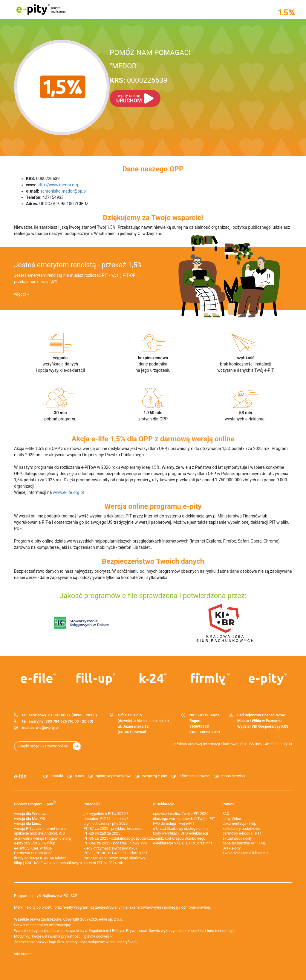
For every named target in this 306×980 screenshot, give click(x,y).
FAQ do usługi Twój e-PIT (174, 823)
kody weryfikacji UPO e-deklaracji (180, 833)
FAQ (226, 814)
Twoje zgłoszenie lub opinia (246, 853)
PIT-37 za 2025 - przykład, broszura (113, 828)
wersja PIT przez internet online (40, 828)
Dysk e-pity (232, 848)
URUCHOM (129, 98)
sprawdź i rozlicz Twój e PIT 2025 (181, 814)
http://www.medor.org (58, 185)
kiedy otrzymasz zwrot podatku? (111, 848)
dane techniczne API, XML (244, 843)
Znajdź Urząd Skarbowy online (43, 746)
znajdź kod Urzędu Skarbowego (179, 838)
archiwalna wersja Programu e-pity (43, 838)
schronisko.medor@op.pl (64, 191)
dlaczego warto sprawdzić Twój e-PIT (184, 819)
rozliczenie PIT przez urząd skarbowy (114, 858)
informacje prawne (194, 776)
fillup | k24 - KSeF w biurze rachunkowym (48, 863)
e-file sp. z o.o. (111, 919)
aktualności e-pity (237, 838)
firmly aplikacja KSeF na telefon (40, 858)
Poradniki (92, 804)
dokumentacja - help (240, 823)
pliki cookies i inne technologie (209, 931)
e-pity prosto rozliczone (41, 9)
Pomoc (229, 804)
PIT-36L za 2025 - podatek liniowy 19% (115, 843)
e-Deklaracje (164, 804)
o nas (80, 776)
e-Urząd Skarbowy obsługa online (181, 828)
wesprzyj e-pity (155, 776)
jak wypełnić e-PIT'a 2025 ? (106, 814)
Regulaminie (99, 931)
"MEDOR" (124, 66)
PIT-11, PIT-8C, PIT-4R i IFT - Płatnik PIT (116, 853)
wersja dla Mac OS (30, 819)
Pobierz (35, 803)
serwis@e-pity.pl (45, 728)
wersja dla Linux (27, 823)
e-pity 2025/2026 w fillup (35, 843)
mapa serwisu (233, 776)
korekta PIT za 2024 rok (103, 863)
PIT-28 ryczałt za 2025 (102, 833)
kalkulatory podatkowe (241, 828)
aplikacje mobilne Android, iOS (39, 833)
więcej (20, 294)
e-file (20, 777)
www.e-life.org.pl (68, 492)
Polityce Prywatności (130, 931)
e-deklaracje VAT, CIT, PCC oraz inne (183, 843)
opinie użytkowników (113, 776)
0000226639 (139, 80)
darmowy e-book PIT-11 (242, 833)
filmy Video (232, 819)
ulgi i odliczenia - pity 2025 (106, 823)
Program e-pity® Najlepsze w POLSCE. (46, 896)
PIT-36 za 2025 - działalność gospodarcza (118, 838)
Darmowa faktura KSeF (33, 853)
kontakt (57, 776)
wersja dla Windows (31, 814)
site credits (23, 954)
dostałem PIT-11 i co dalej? (106, 819)
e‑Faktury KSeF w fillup (33, 848)
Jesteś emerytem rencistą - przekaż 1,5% (78, 265)
